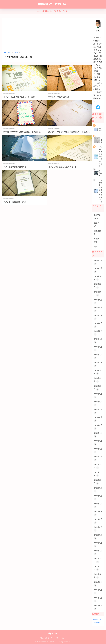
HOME (53, 634)
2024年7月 (98, 317)
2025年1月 (98, 270)
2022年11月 (97, 474)
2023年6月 (98, 419)
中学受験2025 (97, 217)
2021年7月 (98, 600)
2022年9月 (98, 490)
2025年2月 (98, 262)
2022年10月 (97, 482)
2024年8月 (98, 309)
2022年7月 (98, 505)
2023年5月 (98, 427)
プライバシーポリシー (58, 638)
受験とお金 (97, 233)
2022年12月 (97, 466)
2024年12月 (97, 278)
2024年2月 (98, 356)
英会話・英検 (97, 240)
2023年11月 (97, 380)
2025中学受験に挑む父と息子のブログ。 (53, 11)
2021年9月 (98, 584)
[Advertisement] (47, 35)
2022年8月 (98, 498)
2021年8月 (98, 592)
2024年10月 (97, 294)
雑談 (95, 247)
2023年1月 (98, 458)
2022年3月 (98, 537)
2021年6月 (98, 607)
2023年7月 (98, 411)
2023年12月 (97, 372)
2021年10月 (97, 576)
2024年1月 (98, 364)
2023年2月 (98, 451)
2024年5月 (98, 333)
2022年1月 (98, 552)
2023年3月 (98, 443)
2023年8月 (98, 403)
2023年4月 (98, 435)
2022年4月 (98, 529)
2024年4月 (98, 341)
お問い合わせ (44, 638)
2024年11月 (97, 286)
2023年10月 (97, 388)
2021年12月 (97, 560)
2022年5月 (98, 521)
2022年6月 (98, 513)
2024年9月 (98, 302)
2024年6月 (98, 325)
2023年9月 (98, 396)
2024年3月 (98, 349)
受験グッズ (97, 225)
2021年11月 (97, 568)
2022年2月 (98, 545)
